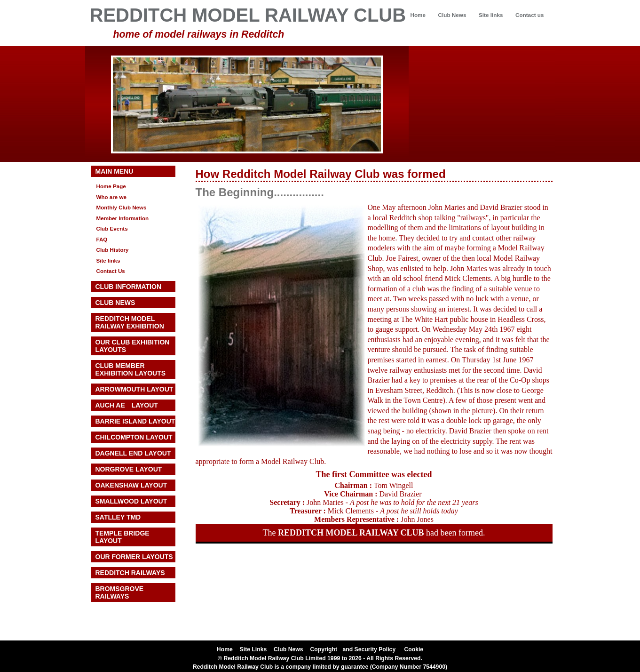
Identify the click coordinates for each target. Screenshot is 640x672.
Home (418, 15)
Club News (452, 15)
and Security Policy (369, 649)
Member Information (123, 218)
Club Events (112, 228)
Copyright (324, 649)
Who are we (112, 197)
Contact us (530, 15)
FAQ (102, 239)
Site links (491, 15)
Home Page (111, 186)
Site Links (253, 649)
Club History (113, 250)
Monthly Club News (122, 207)
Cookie (414, 649)
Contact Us (111, 271)
